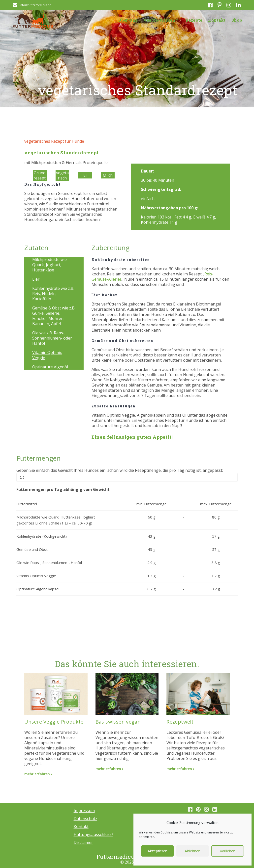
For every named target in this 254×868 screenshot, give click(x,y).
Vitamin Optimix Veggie (47, 355)
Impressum (84, 811)
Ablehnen (192, 851)
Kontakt (217, 20)
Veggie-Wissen (159, 20)
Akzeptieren (157, 851)
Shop (237, 20)
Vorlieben (228, 851)
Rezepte (194, 20)
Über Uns (128, 20)
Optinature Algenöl (50, 367)
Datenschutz (85, 819)
